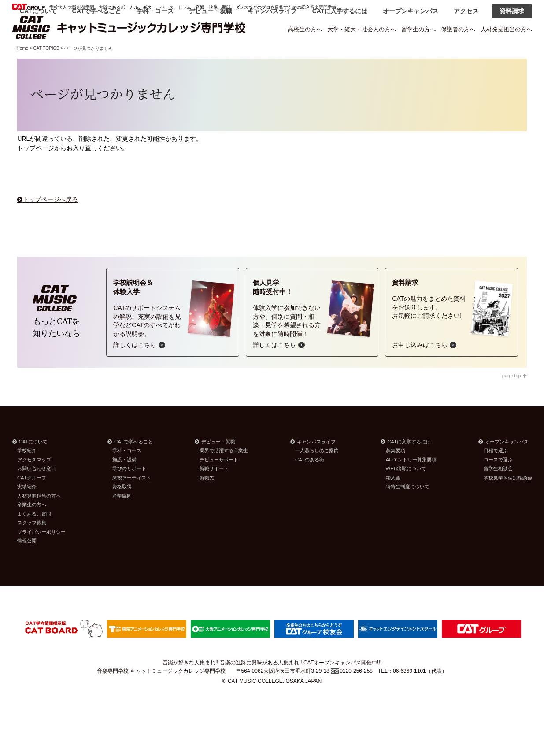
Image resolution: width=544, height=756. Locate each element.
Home (23, 71)
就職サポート (214, 491)
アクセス (466, 54)
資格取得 (122, 509)
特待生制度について (408, 509)
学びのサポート (129, 491)
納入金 (393, 500)
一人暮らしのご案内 (317, 473)
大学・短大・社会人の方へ (362, 29)
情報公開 (27, 563)
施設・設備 (124, 482)
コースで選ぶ (498, 482)
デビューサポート (219, 482)
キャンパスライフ (272, 54)
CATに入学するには (340, 54)
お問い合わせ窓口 (37, 491)
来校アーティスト (132, 500)
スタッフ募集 (32, 545)
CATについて (38, 54)
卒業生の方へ (32, 527)
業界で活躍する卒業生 (224, 473)
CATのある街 (310, 482)
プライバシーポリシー (41, 554)
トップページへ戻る (50, 222)
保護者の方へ (458, 29)
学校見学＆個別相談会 (508, 500)
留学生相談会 (498, 491)
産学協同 (122, 518)
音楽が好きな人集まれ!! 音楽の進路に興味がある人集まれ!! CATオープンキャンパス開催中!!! (272, 685)
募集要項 (396, 473)
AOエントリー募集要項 (411, 482)
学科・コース (155, 54)
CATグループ (32, 500)
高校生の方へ (305, 29)
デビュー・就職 (211, 54)
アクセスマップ (34, 482)
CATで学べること (97, 54)
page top (514, 398)
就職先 (207, 500)
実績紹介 (27, 509)
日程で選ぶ (496, 473)
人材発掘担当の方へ (506, 29)
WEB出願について (406, 491)
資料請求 (512, 54)
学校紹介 (27, 473)
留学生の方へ (418, 29)
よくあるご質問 (34, 536)
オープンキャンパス (411, 54)
